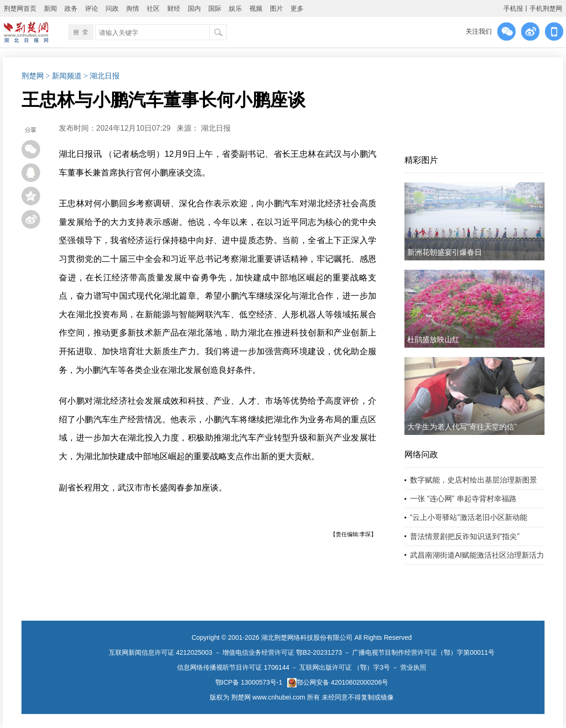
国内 (194, 8)
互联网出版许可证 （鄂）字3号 (345, 667)
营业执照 (413, 667)
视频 (256, 8)
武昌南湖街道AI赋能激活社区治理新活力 (477, 555)
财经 (174, 8)
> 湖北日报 (102, 76)
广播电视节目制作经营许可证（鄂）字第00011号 (423, 652)
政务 (71, 8)
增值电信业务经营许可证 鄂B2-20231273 (282, 652)
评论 (92, 8)
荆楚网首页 (20, 8)
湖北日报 (216, 128)
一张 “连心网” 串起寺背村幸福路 (463, 499)
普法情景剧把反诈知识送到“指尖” (465, 536)
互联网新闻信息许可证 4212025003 (161, 652)
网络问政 (421, 455)
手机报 (513, 8)
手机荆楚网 (546, 8)
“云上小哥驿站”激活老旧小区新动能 (469, 517)
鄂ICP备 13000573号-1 (249, 682)
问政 (112, 8)
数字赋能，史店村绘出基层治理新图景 (474, 480)
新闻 (50, 8)
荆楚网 (33, 76)
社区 (153, 8)
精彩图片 (421, 160)
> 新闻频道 (64, 76)
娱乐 (235, 8)
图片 (276, 8)
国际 (215, 8)
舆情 (133, 8)
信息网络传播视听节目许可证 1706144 (233, 667)
